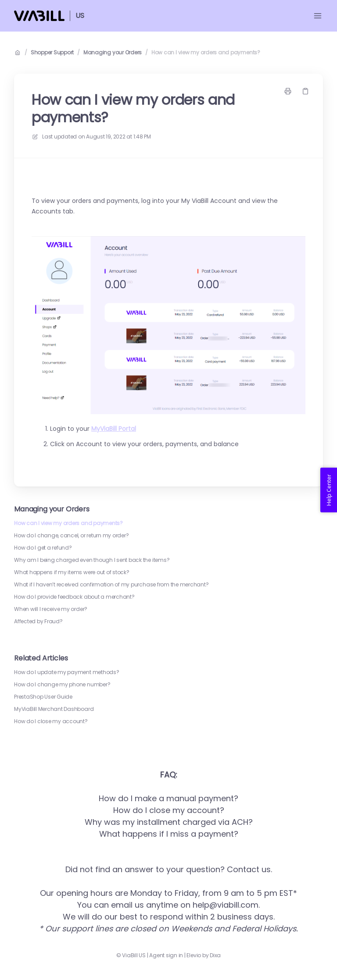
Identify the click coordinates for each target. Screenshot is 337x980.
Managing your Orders (113, 53)
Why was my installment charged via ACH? (169, 822)
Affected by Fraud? (38, 621)
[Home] (39, 16)
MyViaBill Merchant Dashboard (54, 709)
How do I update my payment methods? (67, 672)
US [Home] (80, 16)
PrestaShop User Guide (43, 697)
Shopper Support (52, 53)
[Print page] (288, 91)
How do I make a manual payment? (168, 798)
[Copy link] (305, 91)
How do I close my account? (51, 721)
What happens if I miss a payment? (169, 834)
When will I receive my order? (51, 609)
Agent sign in (166, 955)
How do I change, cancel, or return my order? (71, 536)
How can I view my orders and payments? (206, 53)
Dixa (215, 955)
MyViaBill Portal (114, 429)
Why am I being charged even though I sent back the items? (92, 560)
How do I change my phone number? (62, 685)
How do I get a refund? (43, 548)
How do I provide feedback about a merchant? (74, 597)
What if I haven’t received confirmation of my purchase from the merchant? (111, 585)
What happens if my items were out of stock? (72, 572)
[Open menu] (318, 16)
